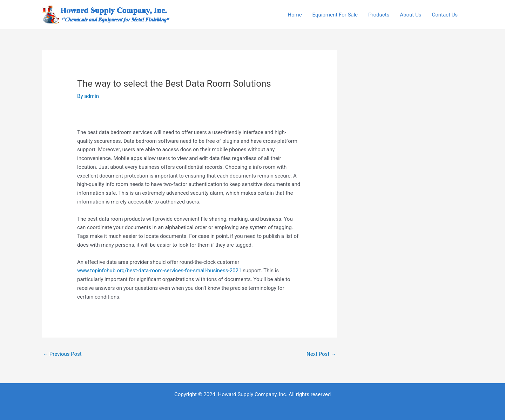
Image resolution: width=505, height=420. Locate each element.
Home (295, 15)
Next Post (321, 354)
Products (379, 15)
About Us (410, 15)
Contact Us (445, 15)
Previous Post (62, 354)
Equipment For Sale (335, 15)
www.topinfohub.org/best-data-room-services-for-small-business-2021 (159, 271)
